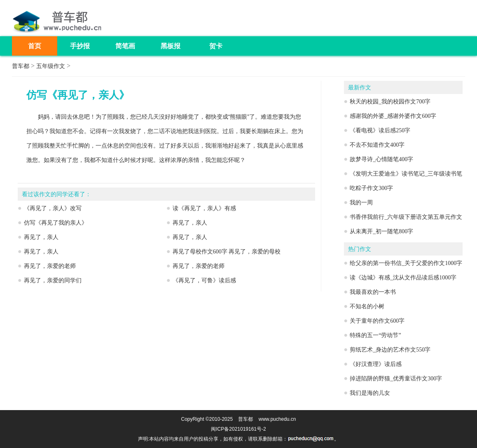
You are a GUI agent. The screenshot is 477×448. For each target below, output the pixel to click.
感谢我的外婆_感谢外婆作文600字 (393, 116)
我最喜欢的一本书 (373, 292)
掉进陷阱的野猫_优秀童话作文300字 (396, 379)
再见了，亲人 (190, 223)
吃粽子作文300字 (371, 188)
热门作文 (360, 249)
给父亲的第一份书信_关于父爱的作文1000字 (406, 263)
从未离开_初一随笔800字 (381, 231)
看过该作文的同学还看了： (56, 194)
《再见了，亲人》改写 (53, 208)
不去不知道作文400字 (377, 145)
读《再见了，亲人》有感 (204, 208)
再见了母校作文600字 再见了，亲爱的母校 (227, 252)
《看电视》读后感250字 (380, 130)
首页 (35, 46)
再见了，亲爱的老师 (50, 266)
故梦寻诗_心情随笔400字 (381, 159)
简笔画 (125, 46)
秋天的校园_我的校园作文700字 (390, 102)
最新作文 (360, 88)
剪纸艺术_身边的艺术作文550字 (390, 350)
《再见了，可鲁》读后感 (204, 280)
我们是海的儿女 (370, 393)
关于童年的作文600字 (377, 321)
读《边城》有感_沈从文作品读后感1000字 (403, 278)
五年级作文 (51, 66)
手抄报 (80, 46)
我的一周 (361, 203)
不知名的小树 (367, 306)
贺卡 (216, 46)
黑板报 (171, 46)
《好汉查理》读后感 (376, 364)
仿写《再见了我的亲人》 (56, 223)
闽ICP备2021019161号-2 (238, 429)
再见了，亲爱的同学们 (53, 280)
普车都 (21, 66)
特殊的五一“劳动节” (375, 335)
